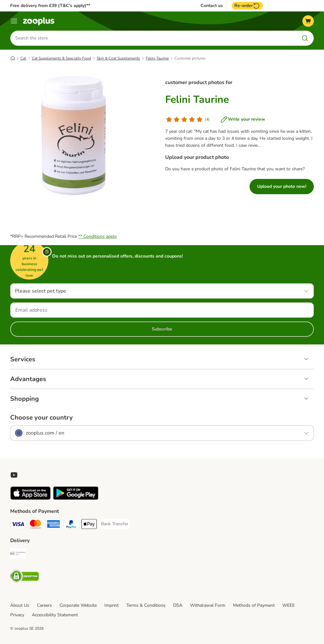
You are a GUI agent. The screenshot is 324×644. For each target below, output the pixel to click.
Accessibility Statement (55, 615)
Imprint (112, 605)
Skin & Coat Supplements (118, 58)
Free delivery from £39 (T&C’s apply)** (50, 6)
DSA (178, 605)
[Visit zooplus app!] (30, 498)
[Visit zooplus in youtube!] (14, 475)
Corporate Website (78, 605)
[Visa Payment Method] (18, 525)
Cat (23, 58)
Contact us (212, 6)
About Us (20, 605)
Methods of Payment (254, 605)
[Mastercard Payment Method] (36, 525)
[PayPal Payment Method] (71, 525)
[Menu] (14, 21)
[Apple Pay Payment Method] (89, 525)
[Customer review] (187, 119)
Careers (44, 605)
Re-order (247, 6)
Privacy (17, 615)
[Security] (25, 577)
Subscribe (162, 329)
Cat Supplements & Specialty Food (61, 58)
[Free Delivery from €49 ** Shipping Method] (18, 554)
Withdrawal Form (208, 605)
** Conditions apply (98, 236)
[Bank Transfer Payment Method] (115, 524)
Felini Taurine (157, 58)
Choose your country (42, 418)
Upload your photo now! (282, 186)
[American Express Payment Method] (53, 525)
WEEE (289, 605)
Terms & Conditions (146, 605)
